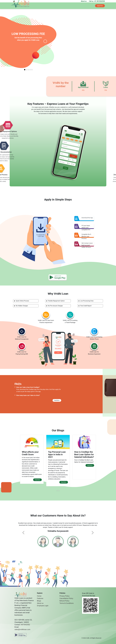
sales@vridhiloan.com (22, 629)
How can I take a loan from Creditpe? (34, 394)
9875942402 (25, 625)
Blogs (39, 601)
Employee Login (43, 606)
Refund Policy (64, 601)
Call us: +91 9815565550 (97, 1)
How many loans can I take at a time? (34, 397)
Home (39, 596)
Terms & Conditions (67, 603)
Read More (45, 399)
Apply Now (100, 6)
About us (84, 1)
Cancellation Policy (66, 598)
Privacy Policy (64, 596)
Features (40, 598)
